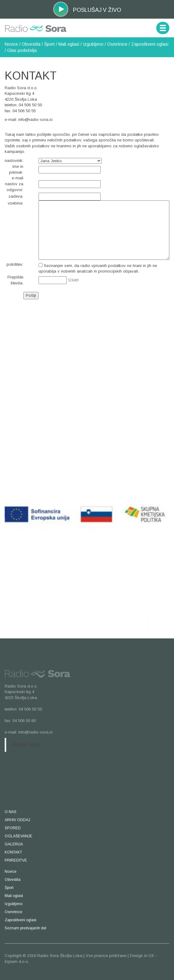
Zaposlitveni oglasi (150, 44)
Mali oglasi (69, 44)
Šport (49, 44)
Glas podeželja (22, 50)
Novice (11, 44)
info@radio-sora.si (35, 120)
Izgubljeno (93, 44)
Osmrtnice (117, 44)
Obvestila (31, 44)
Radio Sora (26, 745)
